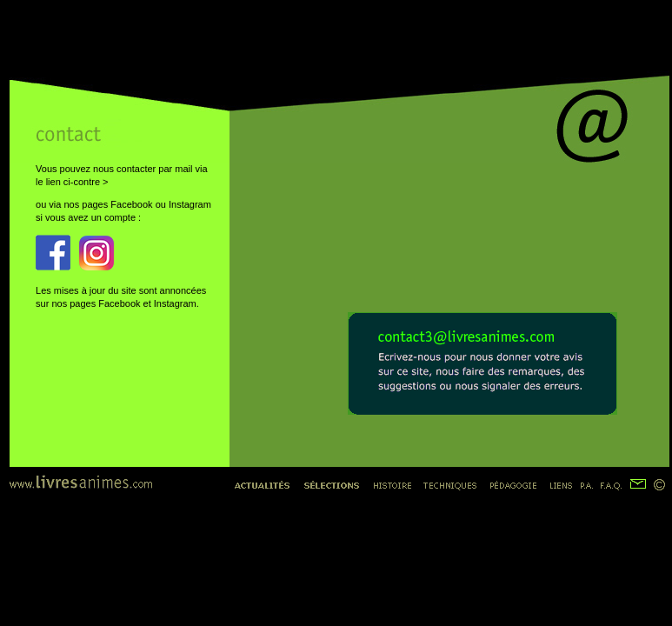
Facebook (131, 204)
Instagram (190, 204)
